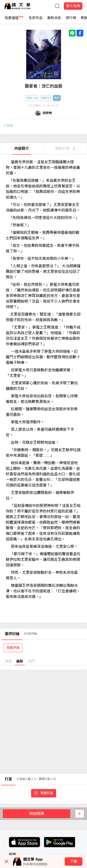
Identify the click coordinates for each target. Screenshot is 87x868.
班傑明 (47, 113)
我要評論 (13, 648)
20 (55, 106)
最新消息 (54, 20)
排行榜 (71, 20)
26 (46, 106)
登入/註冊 (73, 6)
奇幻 (57, 98)
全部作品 (35, 20)
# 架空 (8, 126)
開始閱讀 (37, 814)
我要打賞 (44, 793)
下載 (74, 861)
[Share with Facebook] (80, 33)
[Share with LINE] (72, 33)
